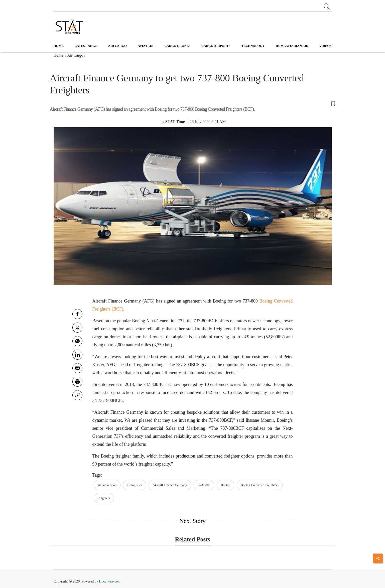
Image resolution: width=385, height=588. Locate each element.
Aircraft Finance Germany (170, 485)
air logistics (135, 485)
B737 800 (204, 485)
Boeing (225, 485)
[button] (193, 103)
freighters (104, 498)
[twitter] (77, 328)
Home (59, 46)
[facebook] (77, 314)
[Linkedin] (77, 355)
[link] (77, 395)
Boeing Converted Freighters (260, 485)
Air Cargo (75, 55)
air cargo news (107, 485)
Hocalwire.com (110, 581)
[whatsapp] (77, 341)
